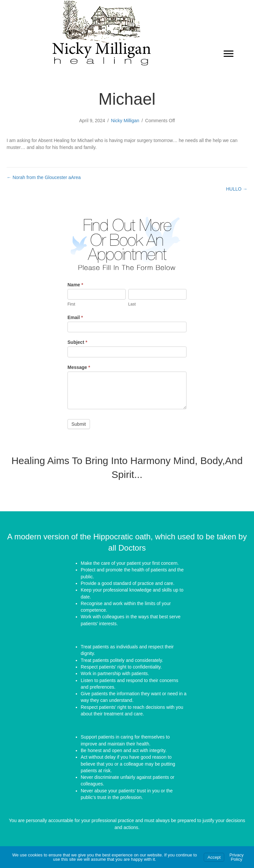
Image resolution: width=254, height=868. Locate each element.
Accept (214, 857)
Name (75, 285)
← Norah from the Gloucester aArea (44, 177)
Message (79, 367)
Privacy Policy (237, 857)
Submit (79, 424)
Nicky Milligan (125, 121)
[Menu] (229, 54)
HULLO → (237, 189)
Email (75, 317)
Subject (77, 342)
